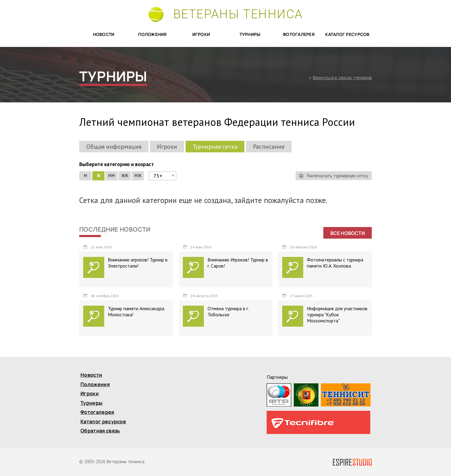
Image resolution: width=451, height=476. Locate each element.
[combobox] (162, 176)
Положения (152, 35)
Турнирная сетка (215, 147)
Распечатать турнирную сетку (334, 176)
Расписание (269, 147)
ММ (112, 176)
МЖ (138, 176)
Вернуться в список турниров (342, 78)
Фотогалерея (299, 35)
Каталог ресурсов (347, 35)
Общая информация (114, 147)
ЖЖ (125, 176)
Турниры (250, 35)
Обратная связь (100, 431)
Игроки (201, 35)
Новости (104, 35)
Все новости (348, 233)
